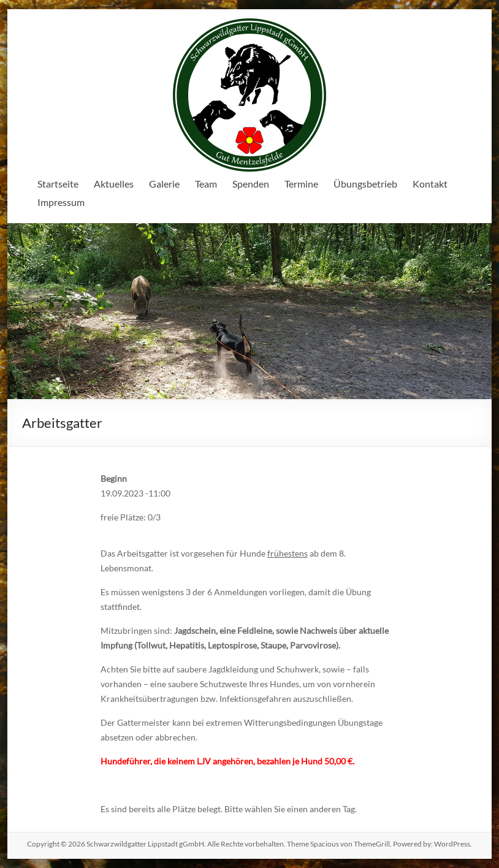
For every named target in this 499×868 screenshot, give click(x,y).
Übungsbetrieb (365, 184)
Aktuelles (114, 184)
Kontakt (430, 184)
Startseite (58, 184)
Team (206, 184)
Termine (301, 184)
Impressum (61, 202)
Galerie (164, 184)
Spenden (251, 184)
